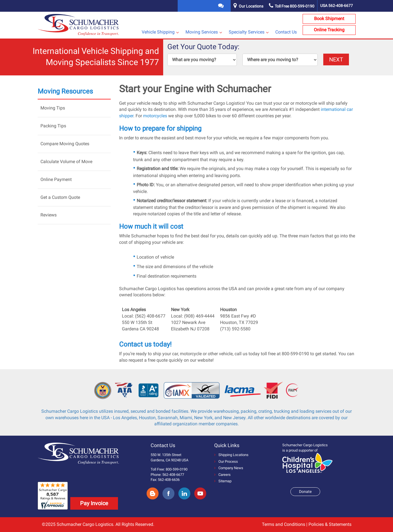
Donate (305, 492)
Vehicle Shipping (158, 32)
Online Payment (56, 179)
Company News (229, 468)
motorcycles (155, 116)
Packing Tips (53, 126)
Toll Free (292, 6)
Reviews (49, 215)
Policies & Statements (330, 524)
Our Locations (251, 6)
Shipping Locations (231, 455)
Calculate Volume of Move (66, 162)
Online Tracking (329, 30)
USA (337, 6)
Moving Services (202, 32)
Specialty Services (247, 32)
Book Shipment (329, 19)
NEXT (336, 59)
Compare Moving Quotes (65, 144)
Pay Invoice (94, 503)
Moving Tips (53, 108)
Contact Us (286, 32)
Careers (222, 475)
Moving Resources (65, 91)
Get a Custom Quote (60, 197)
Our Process (226, 461)
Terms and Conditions (284, 524)
